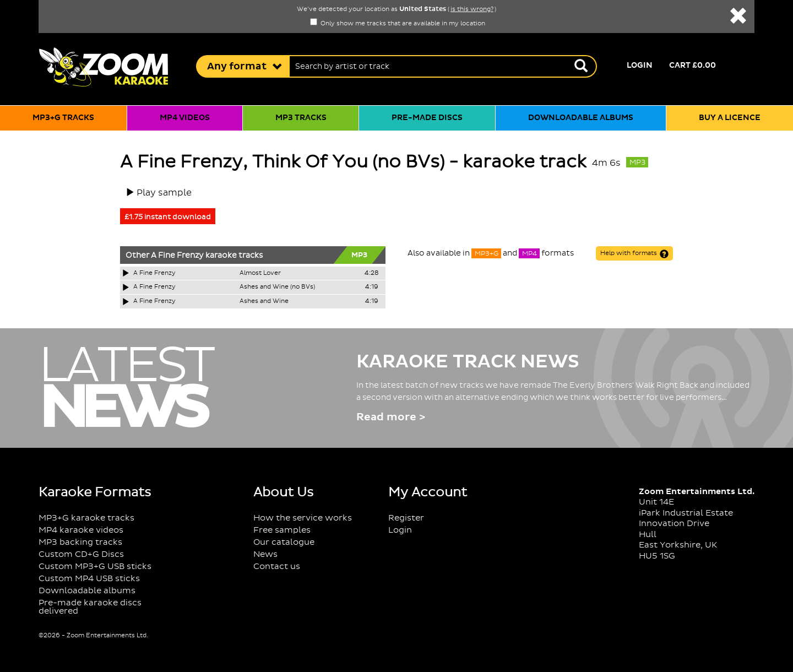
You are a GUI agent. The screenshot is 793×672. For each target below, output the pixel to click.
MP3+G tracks (63, 118)
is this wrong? (472, 9)
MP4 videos (185, 118)
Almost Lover (260, 273)
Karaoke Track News (468, 362)
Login (640, 66)
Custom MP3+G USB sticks (95, 567)
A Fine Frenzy (177, 256)
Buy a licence (730, 118)
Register (406, 518)
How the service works (303, 518)
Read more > (391, 417)
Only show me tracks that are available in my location (398, 24)
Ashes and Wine (264, 301)
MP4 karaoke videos (81, 530)
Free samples (282, 530)
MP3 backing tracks (80, 542)
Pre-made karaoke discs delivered (90, 607)
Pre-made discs (427, 118)
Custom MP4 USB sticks (89, 579)
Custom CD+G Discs (81, 554)
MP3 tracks (301, 118)
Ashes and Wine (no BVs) (277, 287)
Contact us (277, 567)
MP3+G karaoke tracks (86, 518)
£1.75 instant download (168, 217)
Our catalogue (284, 542)
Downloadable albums (581, 118)
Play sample (164, 193)
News (265, 554)
